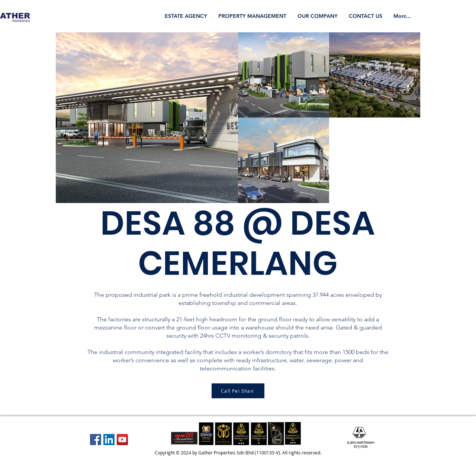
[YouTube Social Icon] (122, 440)
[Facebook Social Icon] (96, 440)
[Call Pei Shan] (238, 391)
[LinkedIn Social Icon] (109, 440)
